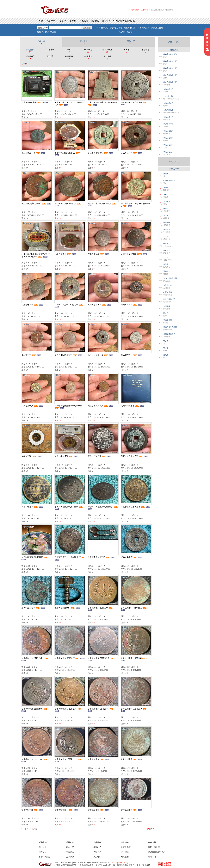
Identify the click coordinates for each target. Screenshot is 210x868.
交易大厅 (51, 21)
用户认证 (43, 852)
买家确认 (97, 852)
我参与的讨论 (116, 28)
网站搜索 (125, 857)
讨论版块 (95, 21)
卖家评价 (70, 857)
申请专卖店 (126, 847)
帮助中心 (152, 857)
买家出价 (97, 847)
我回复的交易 (157, 28)
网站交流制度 (154, 847)
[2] (25, 63)
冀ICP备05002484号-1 (121, 863)
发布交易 (70, 847)
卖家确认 (70, 852)
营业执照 (146, 865)
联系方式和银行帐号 (157, 852)
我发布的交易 (130, 28)
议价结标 (125, 852)
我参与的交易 (143, 28)
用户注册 (43, 847)
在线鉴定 (84, 21)
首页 (41, 21)
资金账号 (106, 21)
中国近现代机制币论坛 (124, 21)
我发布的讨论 (102, 28)
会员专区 (62, 21)
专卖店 (73, 21)
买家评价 (97, 857)
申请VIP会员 (44, 857)
